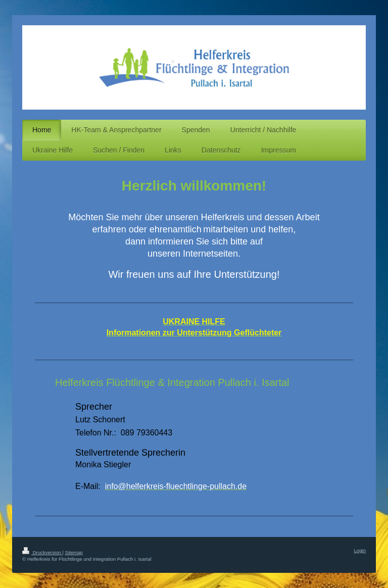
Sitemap (74, 552)
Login (360, 550)
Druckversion (42, 552)
